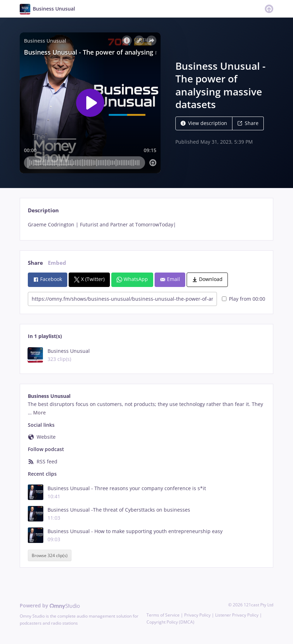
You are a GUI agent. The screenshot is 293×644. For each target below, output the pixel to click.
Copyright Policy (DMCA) (170, 622)
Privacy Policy (197, 615)
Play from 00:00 (244, 299)
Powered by (50, 605)
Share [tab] (35, 263)
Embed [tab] (57, 263)
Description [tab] (43, 210)
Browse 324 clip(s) (50, 555)
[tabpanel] (146, 225)
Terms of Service (163, 615)
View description (204, 123)
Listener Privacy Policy (237, 615)
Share (248, 123)
